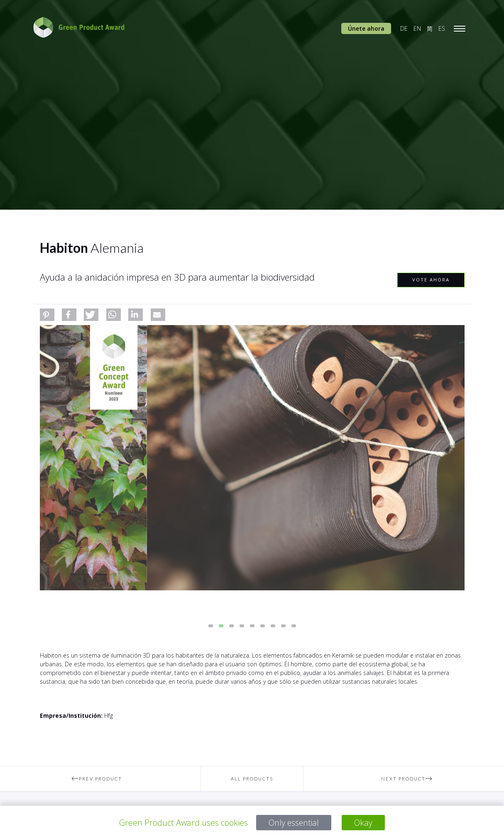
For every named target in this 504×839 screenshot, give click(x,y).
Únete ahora (366, 28)
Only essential (294, 823)
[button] (47, 315)
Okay (364, 823)
